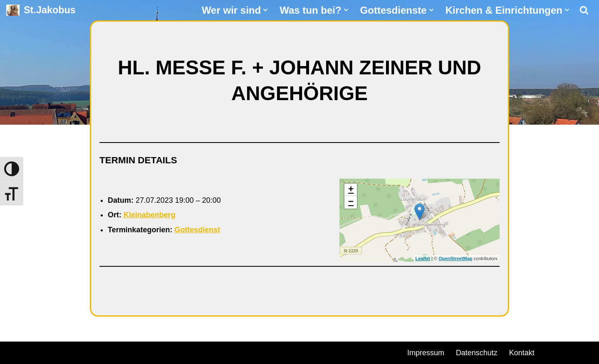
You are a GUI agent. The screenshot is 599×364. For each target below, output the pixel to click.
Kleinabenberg (150, 215)
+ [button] (351, 190)
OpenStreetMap (455, 258)
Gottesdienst (198, 230)
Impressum (426, 353)
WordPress (101, 352)
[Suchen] (584, 10)
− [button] (351, 202)
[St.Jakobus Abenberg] (41, 10)
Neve (15, 352)
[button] (265, 10)
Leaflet (423, 258)
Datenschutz (477, 353)
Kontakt (522, 353)
